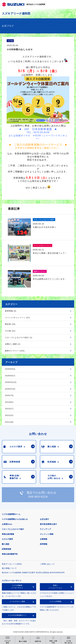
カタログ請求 (7, 539)
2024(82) (9, 402)
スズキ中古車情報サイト (17, 615)
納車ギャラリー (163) (15, 351)
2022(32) (9, 415)
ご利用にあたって (47, 564)
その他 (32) (10, 331)
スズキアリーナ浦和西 (16, 14)
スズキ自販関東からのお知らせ (15, 519)
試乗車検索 (6, 549)
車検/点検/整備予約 (10, 554)
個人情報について (9, 568)
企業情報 (44, 539)
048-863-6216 (38, 497)
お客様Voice (7, 524)
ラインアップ (45, 529)
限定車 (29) (10, 324)
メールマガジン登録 (17, 601)
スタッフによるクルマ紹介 (13, 529)
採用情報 (44, 544)
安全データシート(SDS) (12, 564)
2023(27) (9, 409)
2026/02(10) (11, 382)
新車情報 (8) (11, 311)
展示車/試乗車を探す (48, 524)
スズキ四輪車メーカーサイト (17, 587)
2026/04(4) (10, 369)
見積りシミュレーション (55, 587)
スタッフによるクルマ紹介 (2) (19, 338)
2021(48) (9, 422)
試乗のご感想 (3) (13, 344)
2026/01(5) (10, 389)
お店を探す (44, 519)
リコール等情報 (55, 601)
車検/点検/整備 (8, 534)
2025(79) (9, 395)
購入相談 (6, 544)
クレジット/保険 (47, 534)
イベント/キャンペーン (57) (18, 318)
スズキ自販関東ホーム (11, 514)
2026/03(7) (10, 376)
